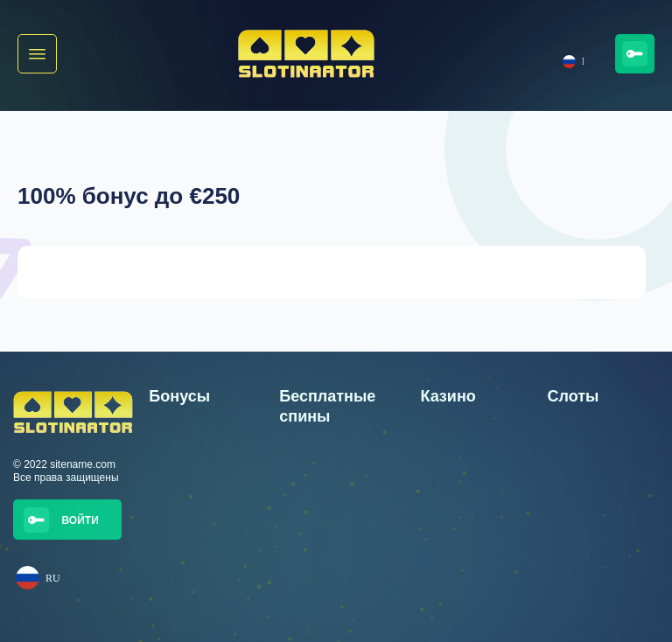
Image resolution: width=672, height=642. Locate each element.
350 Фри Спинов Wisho (204, 468)
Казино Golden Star (466, 468)
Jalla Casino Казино (467, 504)
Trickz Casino (451, 540)
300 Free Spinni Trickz (201, 553)
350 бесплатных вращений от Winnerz (201, 510)
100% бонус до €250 (198, 589)
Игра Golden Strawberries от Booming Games (586, 530)
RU (573, 62)
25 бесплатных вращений (341, 488)
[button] (37, 54)
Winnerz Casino (457, 576)
